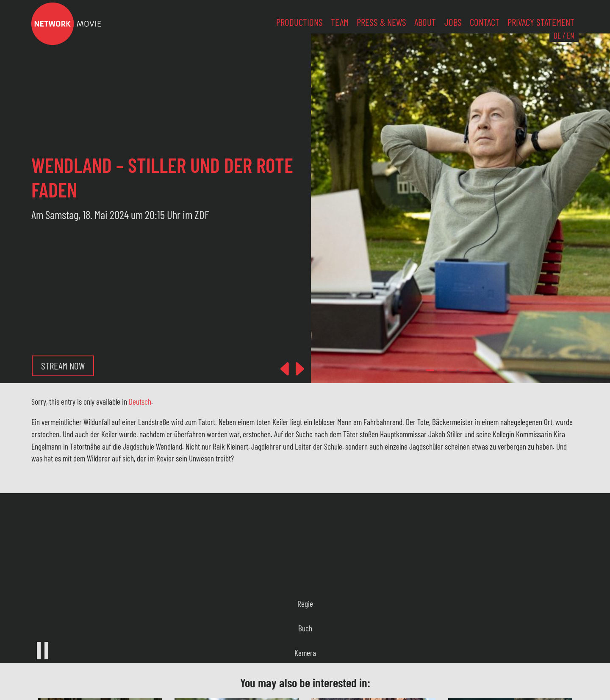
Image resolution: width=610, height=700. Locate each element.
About (425, 22)
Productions (299, 22)
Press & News (381, 22)
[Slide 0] (430, 370)
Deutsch (140, 401)
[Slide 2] (452, 370)
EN (570, 35)
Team (340, 22)
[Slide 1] (441, 370)
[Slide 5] (485, 370)
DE (557, 35)
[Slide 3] (463, 370)
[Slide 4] (474, 370)
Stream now (63, 366)
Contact (485, 22)
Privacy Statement (541, 22)
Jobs (453, 22)
